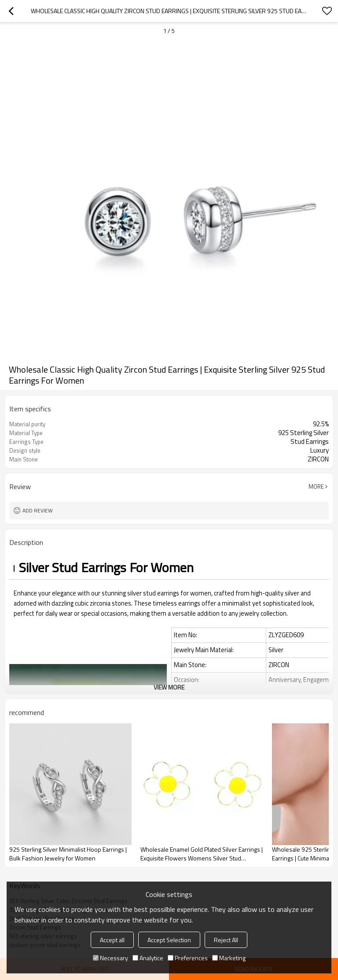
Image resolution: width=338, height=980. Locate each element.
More (316, 486)
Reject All (226, 940)
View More (169, 687)
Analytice (148, 958)
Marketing (229, 958)
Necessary (110, 958)
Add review (38, 510)
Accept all (112, 940)
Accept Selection (169, 940)
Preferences (188, 958)
